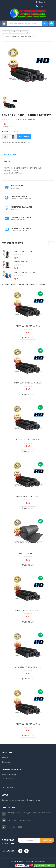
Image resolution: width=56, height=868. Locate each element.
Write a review (30, 119)
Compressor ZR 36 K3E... (24, 251)
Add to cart (24, 137)
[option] (15, 103)
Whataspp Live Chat (45, 866)
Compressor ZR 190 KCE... (24, 262)
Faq (3, 783)
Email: (9, 820)
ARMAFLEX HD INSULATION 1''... (28, 610)
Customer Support (20, 196)
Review (7, 162)
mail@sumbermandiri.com (21, 820)
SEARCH (45, 24)
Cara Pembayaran (9, 787)
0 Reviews (18, 119)
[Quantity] (10, 137)
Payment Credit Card (21, 218)
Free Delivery (17, 186)
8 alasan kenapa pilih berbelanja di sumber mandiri (21, 800)
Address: (10, 813)
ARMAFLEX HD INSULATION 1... (28, 667)
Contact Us (6, 762)
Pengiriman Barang (9, 774)
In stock (5, 131)
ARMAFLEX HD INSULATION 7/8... (28, 440)
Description (10, 155)
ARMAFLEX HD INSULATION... (28, 326)
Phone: (9, 827)
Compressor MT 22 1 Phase (25, 272)
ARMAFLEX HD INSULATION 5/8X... (28, 383)
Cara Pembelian (8, 779)
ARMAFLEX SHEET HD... (28, 553)
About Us (5, 758)
